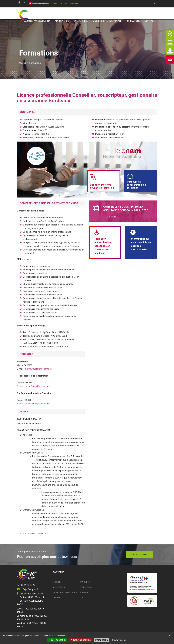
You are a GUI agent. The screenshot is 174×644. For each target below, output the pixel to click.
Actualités (56, 3)
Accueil (29, 21)
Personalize (101, 640)
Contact (150, 21)
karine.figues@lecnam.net (37, 386)
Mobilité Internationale (107, 21)
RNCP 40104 (27, 112)
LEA (82, 598)
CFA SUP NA (44, 21)
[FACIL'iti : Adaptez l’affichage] (38, 3)
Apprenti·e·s (62, 21)
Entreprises (81, 21)
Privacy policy (119, 640)
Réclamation (72, 3)
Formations (133, 21)
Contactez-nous (139, 554)
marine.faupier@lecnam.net (38, 369)
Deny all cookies (81, 640)
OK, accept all (57, 640)
